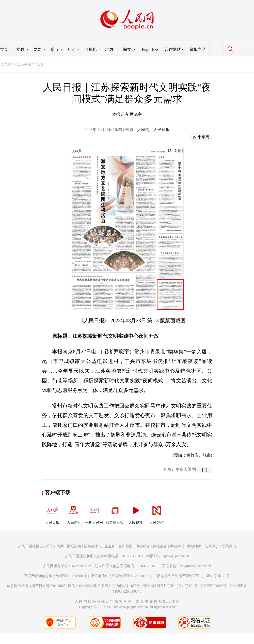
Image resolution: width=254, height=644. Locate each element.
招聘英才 (91, 546)
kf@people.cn (81, 566)
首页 (4, 49)
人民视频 (136, 513)
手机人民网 (94, 513)
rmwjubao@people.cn (195, 566)
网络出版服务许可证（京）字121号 (170, 586)
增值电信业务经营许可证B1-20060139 (120, 576)
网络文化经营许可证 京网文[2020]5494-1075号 (104, 586)
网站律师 (194, 546)
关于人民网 (55, 546)
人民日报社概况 (30, 546)
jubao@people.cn (177, 556)
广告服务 (108, 546)
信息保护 (212, 546)
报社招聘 (74, 546)
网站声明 (177, 546)
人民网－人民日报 (153, 130)
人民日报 (52, 513)
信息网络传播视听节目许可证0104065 (36, 586)
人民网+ (73, 513)
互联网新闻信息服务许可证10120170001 (55, 576)
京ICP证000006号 (214, 586)
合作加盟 (125, 546)
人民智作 (156, 513)
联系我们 (229, 546)
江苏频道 (24, 64)
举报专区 (198, 49)
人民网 (6, 64)
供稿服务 (143, 546)
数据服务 (160, 546)
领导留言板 (115, 513)
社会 (40, 64)
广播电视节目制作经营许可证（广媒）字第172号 (192, 576)
